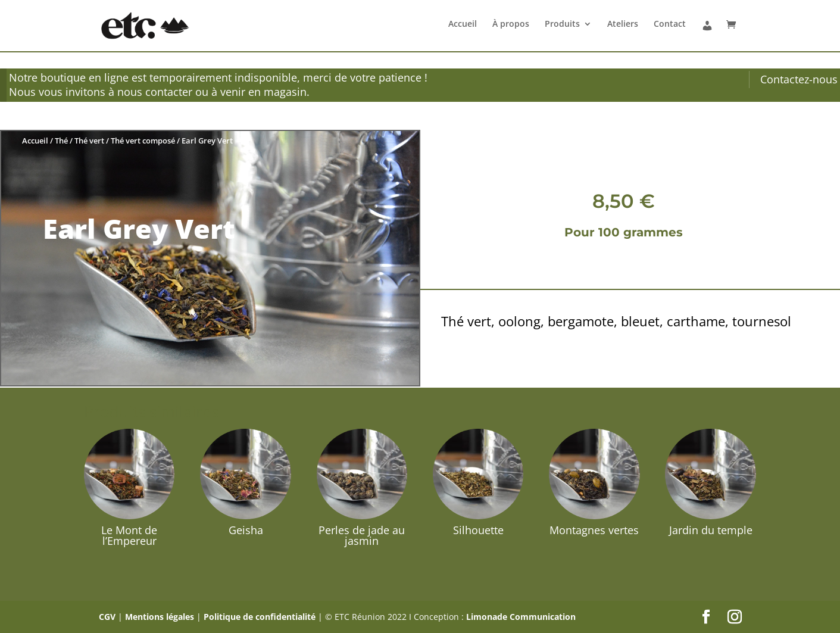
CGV (107, 617)
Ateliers (623, 24)
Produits (562, 24)
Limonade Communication (521, 617)
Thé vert (89, 141)
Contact (670, 24)
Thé (61, 141)
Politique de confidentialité (260, 617)
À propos (511, 24)
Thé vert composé (143, 141)
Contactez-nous (799, 79)
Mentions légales (160, 617)
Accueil (463, 24)
